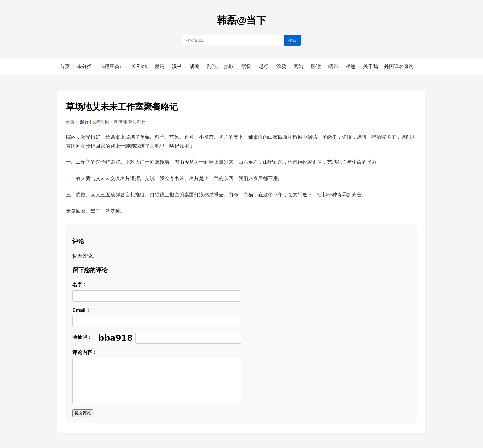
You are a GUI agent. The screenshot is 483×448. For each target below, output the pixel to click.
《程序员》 (112, 66)
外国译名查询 (399, 66)
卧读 (317, 66)
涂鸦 (282, 66)
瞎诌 (334, 66)
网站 (299, 66)
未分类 (85, 66)
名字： (80, 285)
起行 (264, 66)
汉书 (177, 66)
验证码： (82, 337)
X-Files (140, 66)
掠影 (229, 66)
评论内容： (85, 352)
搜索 (292, 40)
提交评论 (83, 413)
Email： (81, 310)
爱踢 (160, 66)
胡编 (195, 66)
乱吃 (212, 66)
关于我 (371, 66)
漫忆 (247, 66)
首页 (65, 66)
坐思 (351, 66)
